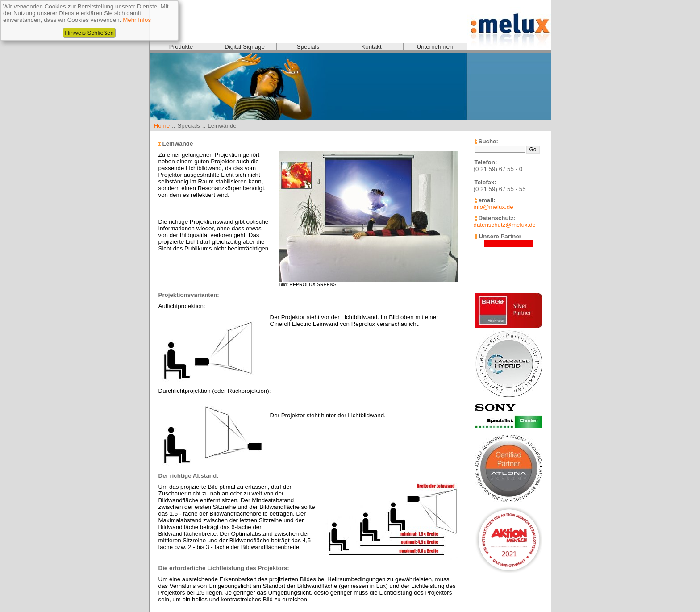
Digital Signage (245, 47)
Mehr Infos (137, 20)
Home (162, 126)
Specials (308, 47)
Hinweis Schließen (89, 33)
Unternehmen (435, 47)
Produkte (181, 47)
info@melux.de (494, 207)
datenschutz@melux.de (505, 225)
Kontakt (371, 47)
